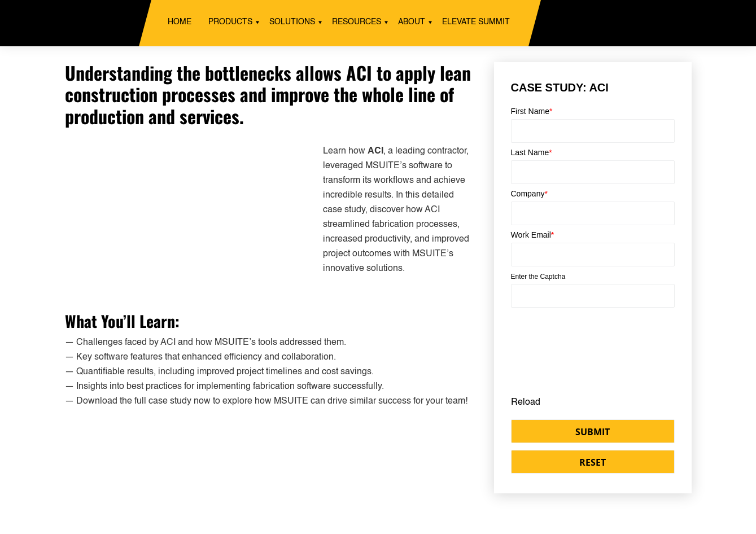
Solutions (292, 22)
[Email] (593, 255)
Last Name (532, 152)
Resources (357, 22)
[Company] (593, 213)
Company (529, 194)
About (412, 22)
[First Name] (593, 131)
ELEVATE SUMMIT (476, 22)
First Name (532, 111)
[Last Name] (593, 172)
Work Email (533, 235)
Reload (526, 402)
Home (180, 22)
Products (230, 22)
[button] (593, 431)
